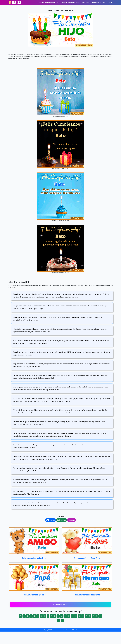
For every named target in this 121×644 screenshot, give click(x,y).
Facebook (50, 520)
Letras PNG (110, 2)
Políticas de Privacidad (67, 630)
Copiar (72, 520)
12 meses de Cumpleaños (68, 2)
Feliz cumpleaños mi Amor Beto (87, 558)
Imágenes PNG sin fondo (98, 2)
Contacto (75, 630)
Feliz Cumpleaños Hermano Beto (87, 595)
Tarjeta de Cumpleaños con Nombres (49, 2)
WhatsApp (61, 520)
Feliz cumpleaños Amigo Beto (34, 558)
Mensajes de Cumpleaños (83, 2)
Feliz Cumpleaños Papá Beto (34, 595)
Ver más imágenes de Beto (61, 605)
